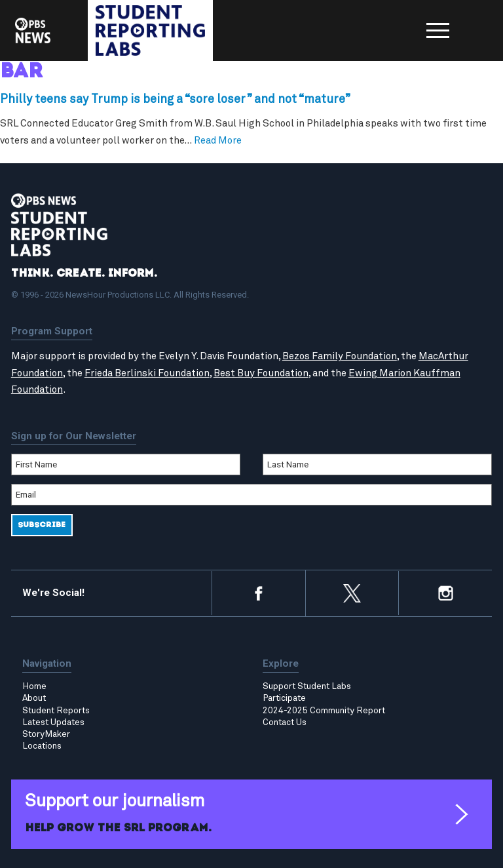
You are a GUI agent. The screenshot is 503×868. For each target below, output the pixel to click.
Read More (218, 141)
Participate (284, 698)
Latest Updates (53, 722)
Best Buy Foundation (261, 373)
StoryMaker (46, 734)
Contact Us (285, 722)
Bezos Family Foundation (340, 356)
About (34, 698)
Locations (42, 746)
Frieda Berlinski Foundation (147, 373)
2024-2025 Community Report (324, 711)
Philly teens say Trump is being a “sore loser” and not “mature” (175, 100)
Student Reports (56, 711)
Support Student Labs (307, 686)
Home (34, 686)
